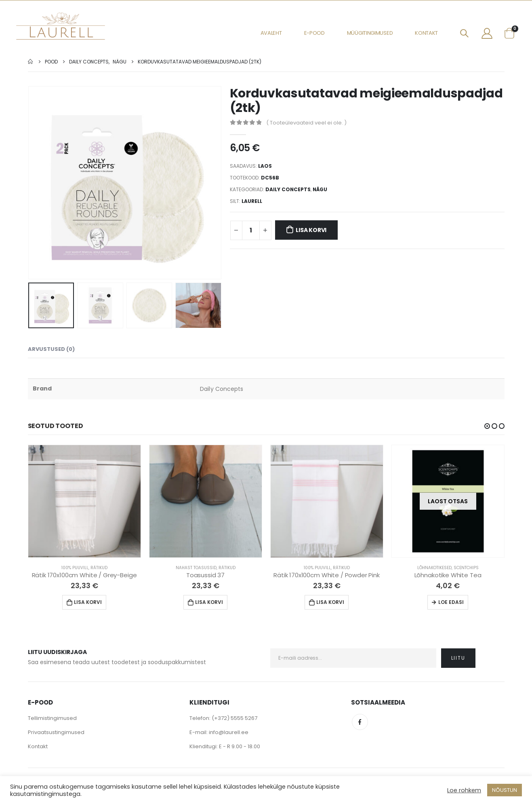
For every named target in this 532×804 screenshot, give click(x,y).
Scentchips (466, 568)
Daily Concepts (288, 189)
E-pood (314, 33)
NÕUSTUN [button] (505, 790)
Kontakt (426, 33)
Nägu (320, 189)
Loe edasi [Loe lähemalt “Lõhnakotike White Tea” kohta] (451, 602)
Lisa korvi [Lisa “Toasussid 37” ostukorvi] (209, 602)
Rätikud (99, 568)
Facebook (360, 722)
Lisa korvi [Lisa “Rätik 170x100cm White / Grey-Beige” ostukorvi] (88, 602)
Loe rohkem (464, 790)
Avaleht (271, 33)
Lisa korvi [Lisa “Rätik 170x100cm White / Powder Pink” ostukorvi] (330, 602)
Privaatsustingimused (56, 732)
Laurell (252, 201)
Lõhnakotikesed (434, 568)
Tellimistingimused (52, 718)
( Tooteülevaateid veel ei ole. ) (306, 123)
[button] (487, 426)
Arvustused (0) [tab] (51, 349)
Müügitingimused (370, 33)
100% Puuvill (75, 568)
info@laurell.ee (229, 732)
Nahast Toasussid (196, 568)
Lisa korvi (311, 230)
